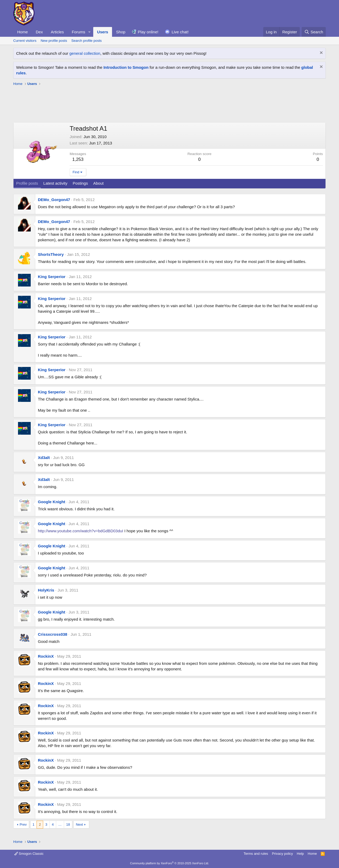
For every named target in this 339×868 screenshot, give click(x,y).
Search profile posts (86, 41)
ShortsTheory (51, 254)
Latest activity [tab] (55, 183)
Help (300, 854)
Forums (79, 32)
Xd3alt (44, 458)
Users (103, 32)
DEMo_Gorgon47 (54, 200)
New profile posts (54, 41)
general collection (85, 53)
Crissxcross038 (53, 634)
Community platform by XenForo (169, 863)
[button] (90, 32)
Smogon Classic (29, 854)
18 (68, 824)
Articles (57, 32)
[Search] (314, 32)
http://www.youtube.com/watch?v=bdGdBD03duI (81, 531)
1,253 (78, 159)
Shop (121, 32)
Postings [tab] (80, 183)
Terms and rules (256, 854)
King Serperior (52, 277)
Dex (39, 32)
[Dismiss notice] (321, 53)
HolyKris (46, 590)
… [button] (60, 824)
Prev (23, 824)
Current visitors (25, 41)
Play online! (148, 32)
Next (79, 824)
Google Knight (52, 502)
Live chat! (180, 32)
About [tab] (98, 183)
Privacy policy (282, 854)
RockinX (46, 656)
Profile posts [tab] (27, 183)
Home (23, 32)
